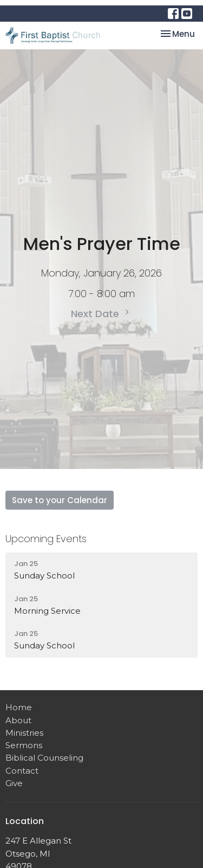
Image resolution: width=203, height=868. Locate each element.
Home (19, 707)
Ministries (24, 733)
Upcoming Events (46, 539)
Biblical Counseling (44, 758)
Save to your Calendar (60, 500)
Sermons (24, 745)
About (18, 720)
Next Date (101, 314)
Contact (22, 771)
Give (14, 783)
